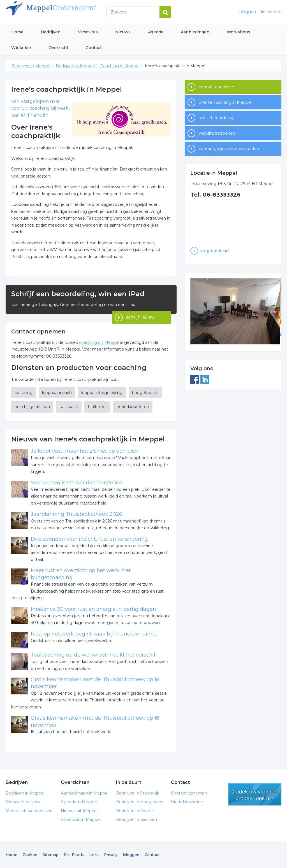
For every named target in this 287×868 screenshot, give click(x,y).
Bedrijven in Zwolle (135, 811)
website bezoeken (217, 133)
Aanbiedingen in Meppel (85, 793)
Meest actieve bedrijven (29, 811)
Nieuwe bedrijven (23, 802)
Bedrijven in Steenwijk (138, 793)
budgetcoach (145, 393)
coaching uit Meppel (99, 342)
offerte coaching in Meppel (225, 102)
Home (17, 32)
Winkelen (21, 48)
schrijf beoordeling (217, 118)
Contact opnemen (189, 793)
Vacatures (88, 32)
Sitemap (51, 855)
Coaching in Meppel (120, 66)
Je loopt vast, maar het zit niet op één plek (85, 451)
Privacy (111, 855)
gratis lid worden (255, 794)
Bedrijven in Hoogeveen (140, 802)
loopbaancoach (57, 393)
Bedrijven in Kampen (136, 819)
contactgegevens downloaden (229, 149)
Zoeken (30, 855)
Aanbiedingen (195, 32)
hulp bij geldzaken (32, 407)
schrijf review (141, 306)
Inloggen (131, 855)
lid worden (271, 12)
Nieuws (123, 32)
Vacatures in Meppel (81, 819)
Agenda (156, 32)
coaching (24, 393)
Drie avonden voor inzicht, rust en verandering (89, 539)
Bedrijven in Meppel (76, 12)
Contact (94, 48)
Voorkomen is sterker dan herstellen (77, 483)
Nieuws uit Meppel (79, 811)
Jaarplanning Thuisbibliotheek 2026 (77, 514)
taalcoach (69, 407)
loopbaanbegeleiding (102, 393)
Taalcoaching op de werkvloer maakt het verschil (93, 655)
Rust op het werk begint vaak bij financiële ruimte (94, 634)
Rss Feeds (74, 855)
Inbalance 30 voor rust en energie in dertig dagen (93, 609)
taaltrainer (97, 407)
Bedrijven (51, 32)
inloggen (247, 12)
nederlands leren (133, 407)
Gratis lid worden (187, 802)
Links (94, 855)
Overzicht (58, 48)
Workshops (239, 32)
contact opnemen (217, 87)
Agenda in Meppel (79, 802)
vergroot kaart (215, 251)
